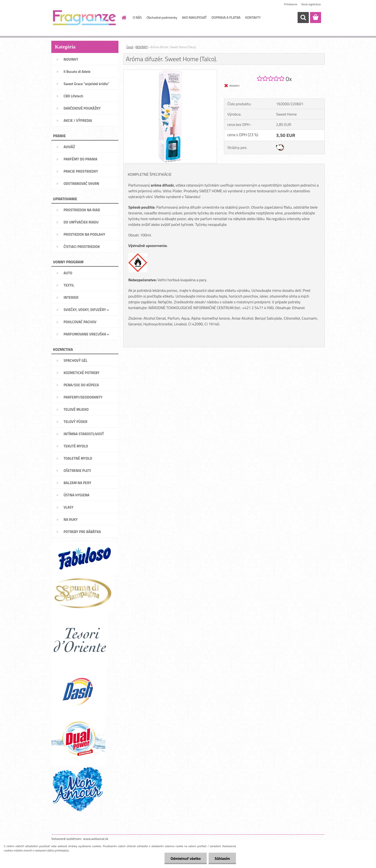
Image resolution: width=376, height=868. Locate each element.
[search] (303, 18)
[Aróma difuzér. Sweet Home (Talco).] (170, 72)
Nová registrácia (311, 4)
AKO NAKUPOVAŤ (194, 17)
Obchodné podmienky (162, 17)
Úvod (130, 47)
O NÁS (137, 17)
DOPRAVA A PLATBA (226, 17)
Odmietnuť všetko (186, 858)
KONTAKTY (253, 17)
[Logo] (84, 18)
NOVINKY (142, 47)
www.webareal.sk (96, 839)
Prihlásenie (291, 4)
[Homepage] (124, 18)
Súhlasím (222, 858)
